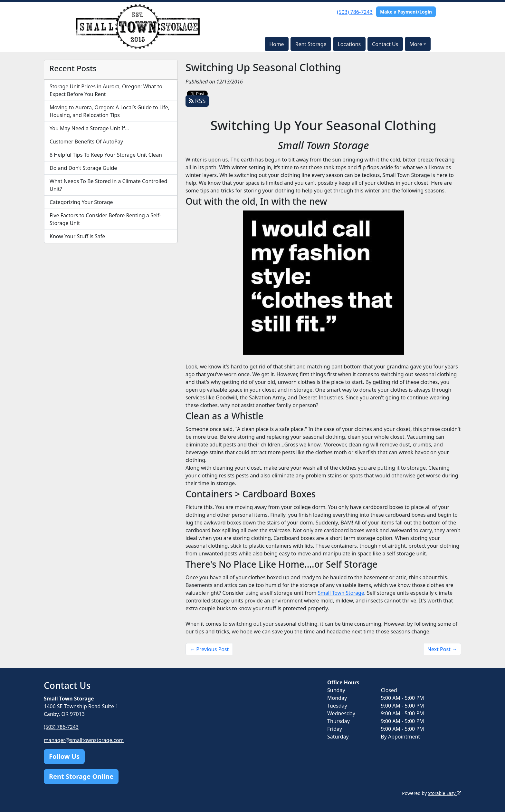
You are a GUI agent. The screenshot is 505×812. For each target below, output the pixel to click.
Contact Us (385, 44)
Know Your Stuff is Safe (77, 236)
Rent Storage (311, 44)
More (416, 44)
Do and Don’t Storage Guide (83, 168)
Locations (349, 44)
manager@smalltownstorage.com (85, 740)
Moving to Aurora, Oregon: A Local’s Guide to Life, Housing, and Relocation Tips (110, 111)
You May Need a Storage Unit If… (89, 128)
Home (277, 44)
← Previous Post (209, 649)
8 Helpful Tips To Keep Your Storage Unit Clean (106, 155)
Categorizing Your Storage (81, 202)
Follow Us (64, 756)
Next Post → (442, 649)
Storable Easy (444, 793)
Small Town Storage (342, 593)
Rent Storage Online (81, 776)
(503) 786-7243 (355, 12)
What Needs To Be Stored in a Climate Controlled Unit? (108, 185)
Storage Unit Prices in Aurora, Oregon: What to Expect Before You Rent (106, 90)
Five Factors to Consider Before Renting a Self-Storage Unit (105, 219)
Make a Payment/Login (406, 12)
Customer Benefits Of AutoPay (86, 142)
